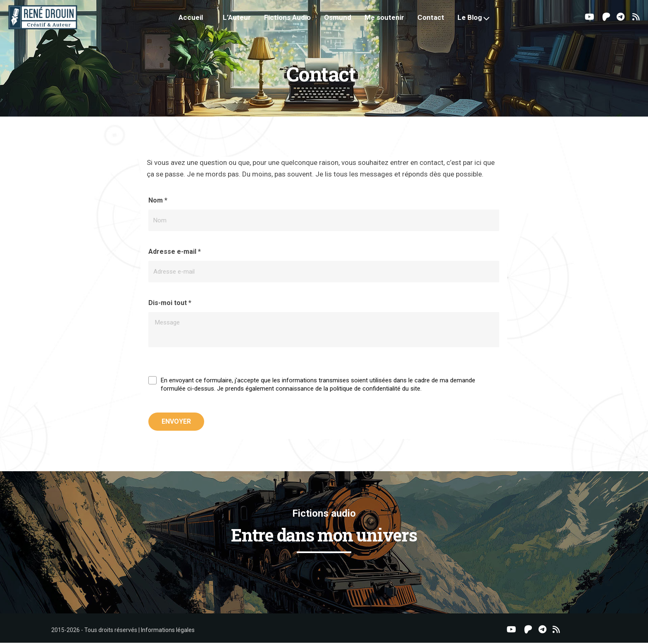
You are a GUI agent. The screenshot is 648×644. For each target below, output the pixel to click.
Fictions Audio (293, 21)
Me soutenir (390, 21)
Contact (436, 21)
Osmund (343, 21)
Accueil (196, 21)
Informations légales (168, 631)
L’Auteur (242, 21)
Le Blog (475, 21)
